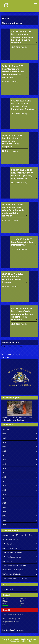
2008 (4, 512)
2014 (4, 486)
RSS (35, 639)
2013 (4, 490)
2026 (4, 434)
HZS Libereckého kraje (11, 540)
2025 (4, 438)
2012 (4, 494)
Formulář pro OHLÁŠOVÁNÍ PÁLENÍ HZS (18, 535)
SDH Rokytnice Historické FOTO (15, 579)
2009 (4, 507)
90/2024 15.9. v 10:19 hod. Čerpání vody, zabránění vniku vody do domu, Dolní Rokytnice (13, 210)
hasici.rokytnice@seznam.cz (13, 630)
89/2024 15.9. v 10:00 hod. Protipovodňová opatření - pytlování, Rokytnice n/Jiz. (22, 174)
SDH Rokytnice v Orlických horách (15, 566)
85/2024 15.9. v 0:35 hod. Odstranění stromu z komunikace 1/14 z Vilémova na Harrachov (22, 37)
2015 (4, 481)
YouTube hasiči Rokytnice (12, 574)
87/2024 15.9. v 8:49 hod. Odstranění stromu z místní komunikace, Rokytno (23, 105)
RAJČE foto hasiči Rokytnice (13, 570)
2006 (4, 520)
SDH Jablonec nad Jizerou (12, 553)
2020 (4, 460)
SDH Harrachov (8, 544)
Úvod (3, 354)
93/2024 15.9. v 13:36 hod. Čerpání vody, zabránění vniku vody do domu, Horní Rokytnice (22, 314)
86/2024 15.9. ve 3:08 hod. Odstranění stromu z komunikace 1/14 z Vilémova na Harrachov (13, 72)
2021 (4, 455)
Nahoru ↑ (30, 641)
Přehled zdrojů (8, 589)
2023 (4, 447)
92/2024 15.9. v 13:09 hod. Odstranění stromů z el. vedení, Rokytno (13, 278)
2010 (4, 503)
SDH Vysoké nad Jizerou (12, 548)
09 (14, 354)
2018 (4, 468)
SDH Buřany (7, 561)
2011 (4, 499)
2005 (4, 525)
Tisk (7, 641)
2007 (4, 516)
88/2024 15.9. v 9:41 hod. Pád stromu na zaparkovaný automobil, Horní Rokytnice (12, 141)
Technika (6, 430)
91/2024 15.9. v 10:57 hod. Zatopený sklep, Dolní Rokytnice (22, 242)
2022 (4, 451)
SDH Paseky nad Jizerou (12, 557)
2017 (4, 473)
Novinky (24, 47)
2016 (4, 477)
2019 (4, 464)
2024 (9, 354)
